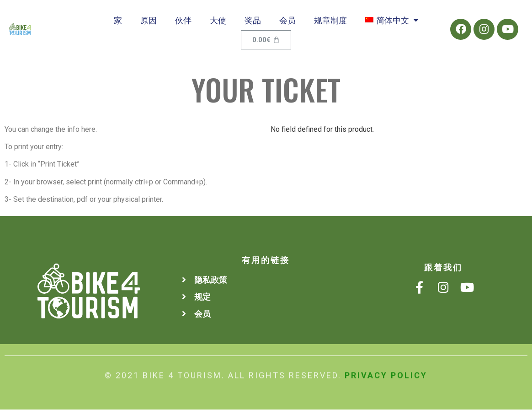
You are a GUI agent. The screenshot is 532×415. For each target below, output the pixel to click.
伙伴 (183, 22)
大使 (218, 22)
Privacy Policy (386, 373)
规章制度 (330, 22)
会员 (287, 22)
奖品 (253, 22)
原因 (149, 22)
